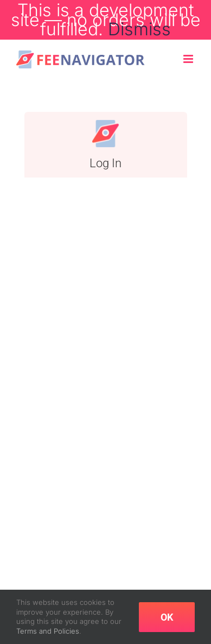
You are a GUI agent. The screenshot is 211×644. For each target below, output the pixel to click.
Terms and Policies (48, 631)
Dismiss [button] (139, 29)
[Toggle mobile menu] (189, 59)
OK (167, 617)
